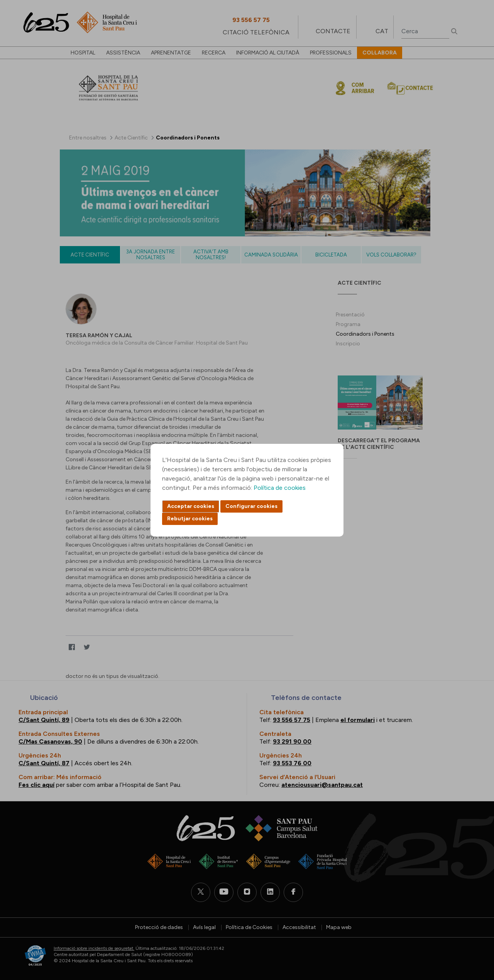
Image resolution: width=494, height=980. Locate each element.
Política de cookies (280, 488)
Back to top (475, 932)
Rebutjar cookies (190, 519)
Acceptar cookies (191, 506)
